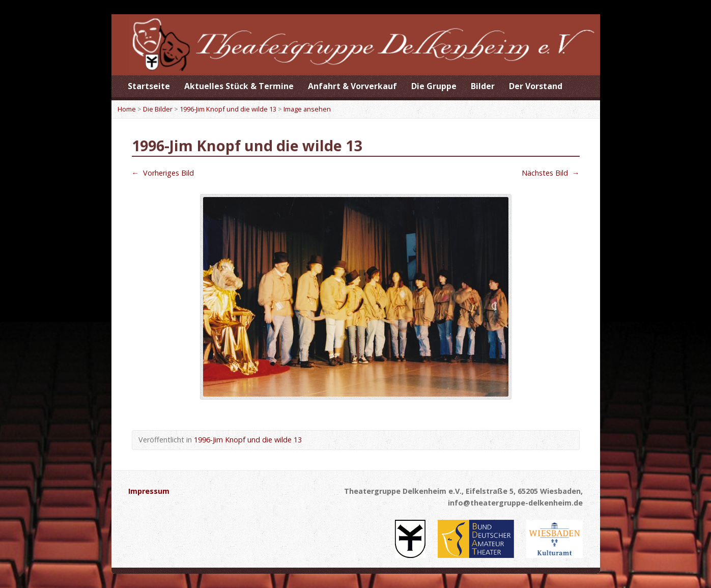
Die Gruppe (434, 86)
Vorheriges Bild (163, 173)
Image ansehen (307, 109)
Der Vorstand (536, 86)
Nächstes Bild (550, 173)
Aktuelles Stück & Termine (239, 86)
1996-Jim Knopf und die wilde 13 (228, 109)
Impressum (149, 491)
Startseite (149, 86)
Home (127, 109)
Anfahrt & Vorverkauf (352, 86)
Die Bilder (158, 109)
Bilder (483, 86)
